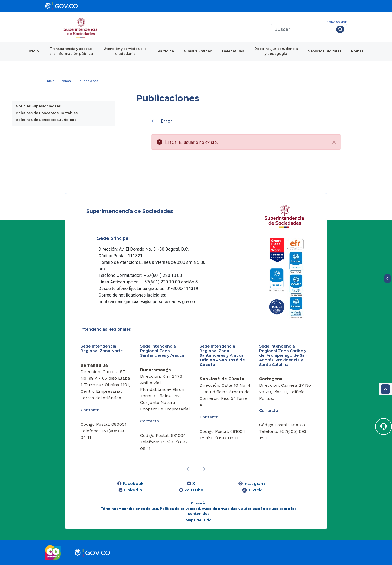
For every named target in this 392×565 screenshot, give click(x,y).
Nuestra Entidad (198, 51)
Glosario (199, 503)
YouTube (194, 490)
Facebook (133, 484)
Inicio (34, 51)
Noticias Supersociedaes (38, 106)
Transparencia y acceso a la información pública (71, 51)
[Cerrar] (334, 142)
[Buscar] (303, 29)
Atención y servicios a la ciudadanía (125, 51)
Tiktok (255, 490)
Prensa (357, 51)
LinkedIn (133, 490)
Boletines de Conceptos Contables (47, 113)
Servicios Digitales (325, 51)
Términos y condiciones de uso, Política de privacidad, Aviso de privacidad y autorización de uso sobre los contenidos (199, 511)
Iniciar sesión (336, 22)
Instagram (254, 484)
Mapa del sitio (199, 520)
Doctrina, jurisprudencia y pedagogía (276, 51)
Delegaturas (233, 51)
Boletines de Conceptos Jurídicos (46, 120)
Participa (166, 51)
